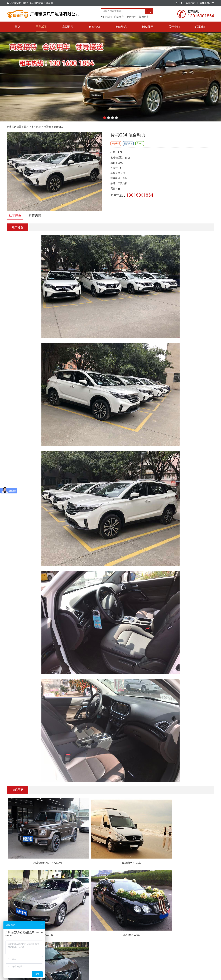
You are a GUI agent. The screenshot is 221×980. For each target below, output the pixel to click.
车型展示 (36, 127)
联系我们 (68, 926)
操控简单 (128, 143)
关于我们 (68, 917)
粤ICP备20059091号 (67, 958)
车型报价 (68, 880)
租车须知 (68, 889)
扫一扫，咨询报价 (186, 3)
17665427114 (19, 888)
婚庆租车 (132, 17)
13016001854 (19, 875)
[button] (105, 118)
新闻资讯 (68, 898)
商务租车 (119, 17)
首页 (26, 127)
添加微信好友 (207, 3)
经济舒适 (116, 143)
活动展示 (68, 908)
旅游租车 (144, 17)
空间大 (140, 143)
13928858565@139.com (25, 901)
